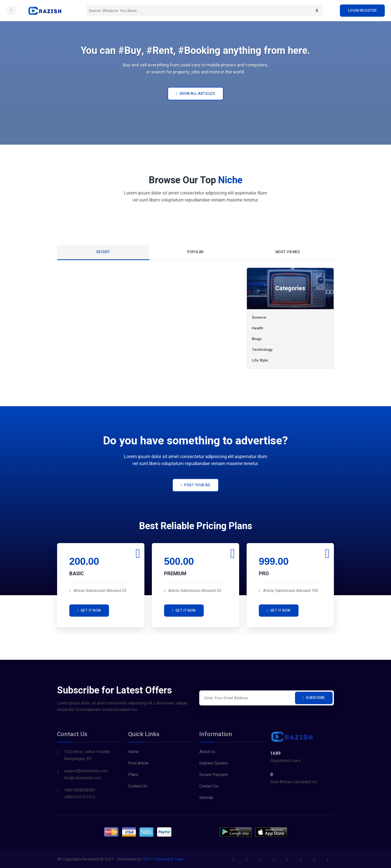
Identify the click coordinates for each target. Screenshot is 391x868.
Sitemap (206, 796)
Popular (195, 252)
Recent (103, 252)
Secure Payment (214, 773)
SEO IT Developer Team (163, 858)
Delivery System (214, 762)
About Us (207, 751)
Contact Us (138, 785)
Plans (133, 773)
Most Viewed (288, 252)
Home (133, 751)
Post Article (138, 762)
